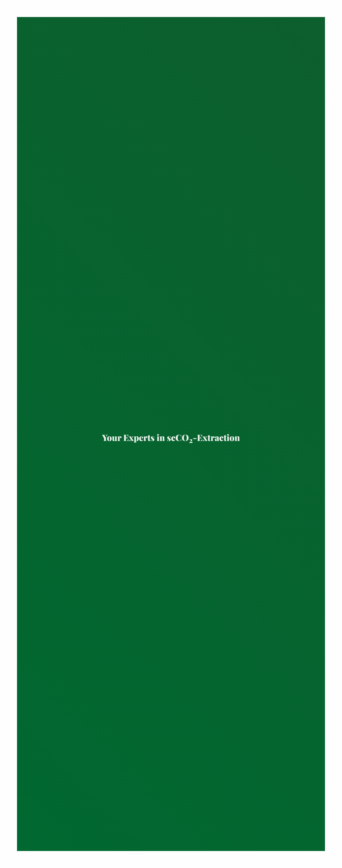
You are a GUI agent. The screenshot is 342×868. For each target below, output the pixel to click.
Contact (18, 864)
